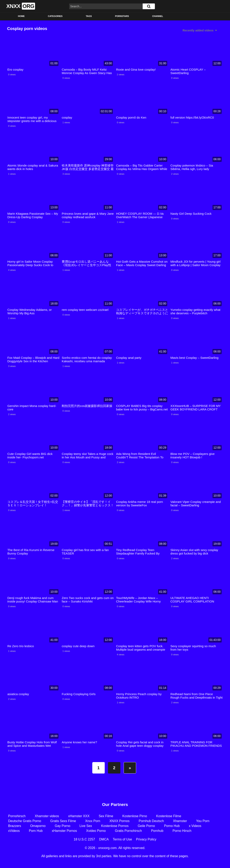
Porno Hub (172, 826)
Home (21, 16)
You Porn (203, 821)
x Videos (195, 826)
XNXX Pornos (119, 821)
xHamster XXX (79, 816)
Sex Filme (106, 816)
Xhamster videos (47, 816)
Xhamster (180, 821)
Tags (89, 16)
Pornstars (122, 16)
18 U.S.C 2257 (84, 839)
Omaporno (38, 826)
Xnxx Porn (93, 821)
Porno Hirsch (182, 831)
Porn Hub (36, 831)
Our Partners (115, 804)
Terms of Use (122, 839)
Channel (158, 16)
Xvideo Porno (96, 831)
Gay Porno (63, 826)
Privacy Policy (146, 839)
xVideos (14, 831)
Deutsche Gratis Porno (25, 821)
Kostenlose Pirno (135, 816)
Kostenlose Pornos (115, 826)
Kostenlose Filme (169, 816)
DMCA (104, 839)
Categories (55, 16)
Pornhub (157, 831)
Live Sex (86, 826)
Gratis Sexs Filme (63, 821)
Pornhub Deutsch (151, 821)
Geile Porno (146, 826)
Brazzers (15, 826)
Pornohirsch (17, 816)
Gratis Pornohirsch (128, 831)
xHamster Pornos (64, 831)
